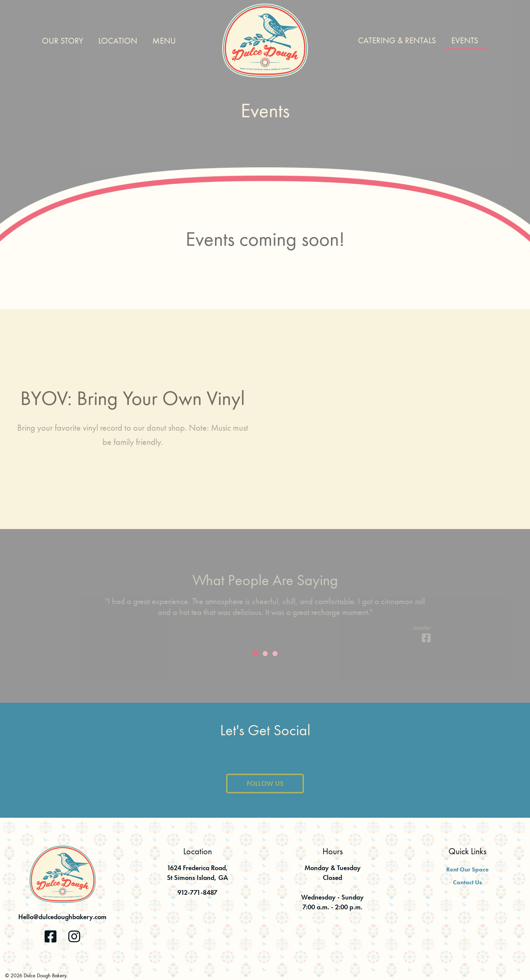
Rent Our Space (467, 869)
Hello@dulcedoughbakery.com (62, 917)
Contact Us (467, 882)
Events (465, 40)
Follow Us (265, 788)
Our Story (63, 41)
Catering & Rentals (397, 40)
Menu (164, 41)
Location (118, 41)
